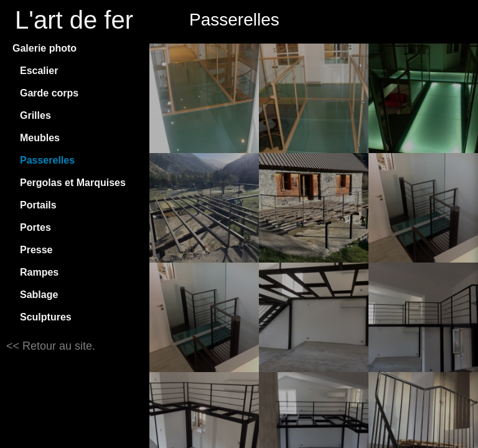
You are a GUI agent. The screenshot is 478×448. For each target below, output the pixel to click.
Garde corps (49, 93)
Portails (38, 205)
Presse (36, 250)
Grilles (35, 115)
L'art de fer (74, 20)
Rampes (39, 272)
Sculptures (46, 317)
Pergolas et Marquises (73, 183)
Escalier (39, 71)
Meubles (40, 138)
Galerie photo (45, 48)
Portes (35, 227)
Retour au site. (57, 346)
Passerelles (47, 160)
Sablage (39, 295)
